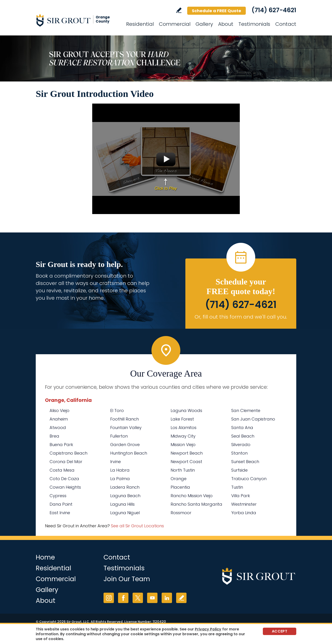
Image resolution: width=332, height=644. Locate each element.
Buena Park (61, 445)
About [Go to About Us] (226, 24)
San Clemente (246, 410)
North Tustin (183, 470)
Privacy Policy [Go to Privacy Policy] (208, 629)
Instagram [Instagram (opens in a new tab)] (109, 598)
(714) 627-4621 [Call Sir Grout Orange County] (274, 10)
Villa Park (241, 496)
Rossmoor (181, 513)
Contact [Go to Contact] (286, 24)
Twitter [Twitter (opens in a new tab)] (138, 598)
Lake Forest (182, 419)
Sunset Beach (245, 462)
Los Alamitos (184, 428)
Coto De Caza (64, 479)
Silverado (241, 445)
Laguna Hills (122, 504)
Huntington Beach (129, 453)
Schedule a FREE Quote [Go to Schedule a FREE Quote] (216, 11)
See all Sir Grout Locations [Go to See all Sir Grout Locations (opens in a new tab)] (137, 526)
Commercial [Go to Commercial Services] (175, 24)
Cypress (58, 496)
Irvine (116, 462)
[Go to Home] (77, 20)
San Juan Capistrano (253, 419)
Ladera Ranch (125, 487)
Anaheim (59, 419)
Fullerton (119, 436)
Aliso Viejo (59, 410)
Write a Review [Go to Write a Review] (179, 10)
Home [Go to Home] (45, 557)
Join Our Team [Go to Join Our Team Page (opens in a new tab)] (127, 579)
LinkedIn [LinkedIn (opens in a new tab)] (167, 598)
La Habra (120, 470)
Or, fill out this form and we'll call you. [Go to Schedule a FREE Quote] (241, 317)
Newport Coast (186, 462)
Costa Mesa (62, 470)
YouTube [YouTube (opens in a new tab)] (152, 598)
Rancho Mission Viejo (192, 496)
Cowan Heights (65, 487)
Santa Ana (242, 428)
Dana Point (61, 504)
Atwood (58, 428)
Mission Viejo (183, 445)
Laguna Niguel (125, 513)
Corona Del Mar (66, 462)
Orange (179, 479)
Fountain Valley (126, 428)
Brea (54, 436)
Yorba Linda (244, 513)
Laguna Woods (186, 410)
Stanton (239, 453)
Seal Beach (243, 436)
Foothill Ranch (125, 419)
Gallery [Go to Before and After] (204, 24)
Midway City (183, 436)
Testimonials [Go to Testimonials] (254, 24)
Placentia (180, 487)
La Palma (120, 479)
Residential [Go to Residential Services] (140, 24)
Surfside (239, 470)
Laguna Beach (125, 496)
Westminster (244, 504)
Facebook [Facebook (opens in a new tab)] (123, 598)
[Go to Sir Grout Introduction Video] (166, 159)
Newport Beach (187, 453)
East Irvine (60, 513)
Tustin (237, 487)
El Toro (117, 410)
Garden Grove (125, 445)
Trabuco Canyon (249, 479)
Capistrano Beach (68, 453)
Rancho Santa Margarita (196, 504)
